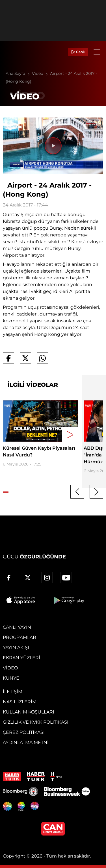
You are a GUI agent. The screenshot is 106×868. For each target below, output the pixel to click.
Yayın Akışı (16, 648)
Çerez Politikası (24, 732)
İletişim (13, 692)
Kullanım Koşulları (29, 712)
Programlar (20, 637)
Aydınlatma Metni (26, 742)
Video (41, 73)
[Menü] (97, 52)
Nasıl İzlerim (20, 702)
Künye (11, 678)
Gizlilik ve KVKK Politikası (36, 722)
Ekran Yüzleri (21, 658)
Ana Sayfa (19, 73)
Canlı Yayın (17, 627)
